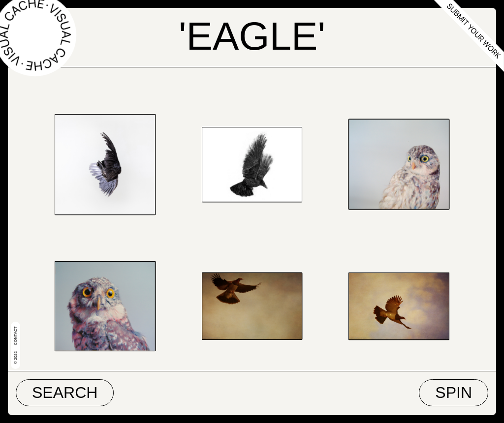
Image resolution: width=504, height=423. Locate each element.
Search (65, 393)
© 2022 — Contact (16, 345)
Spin (454, 393)
